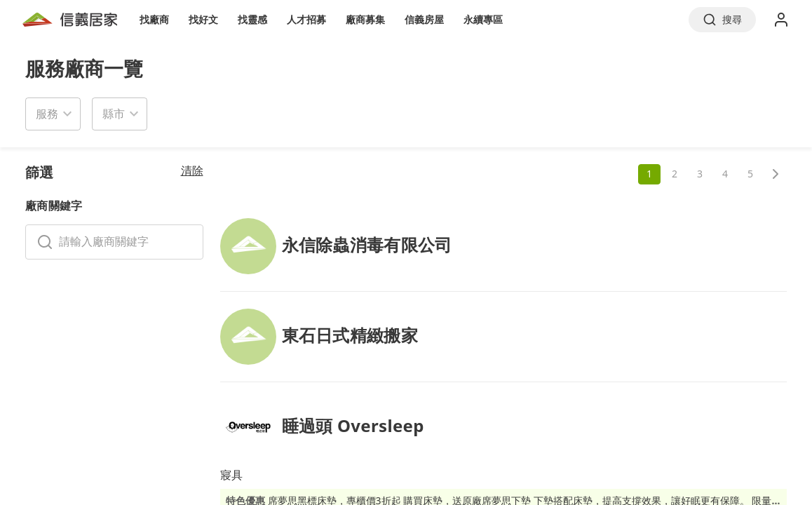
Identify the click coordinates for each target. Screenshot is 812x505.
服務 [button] (47, 114)
